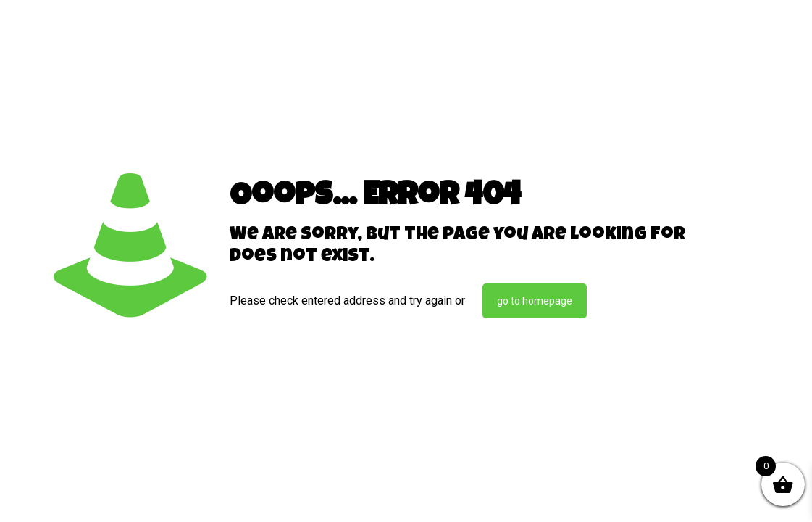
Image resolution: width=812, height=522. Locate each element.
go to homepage (535, 301)
